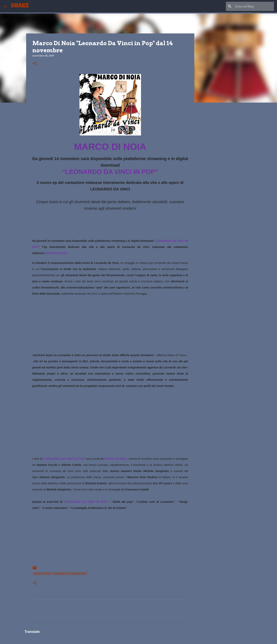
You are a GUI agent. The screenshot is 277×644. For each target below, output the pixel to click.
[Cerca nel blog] (254, 6)
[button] (35, 64)
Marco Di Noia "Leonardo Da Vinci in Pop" (60, 574)
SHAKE (20, 6)
